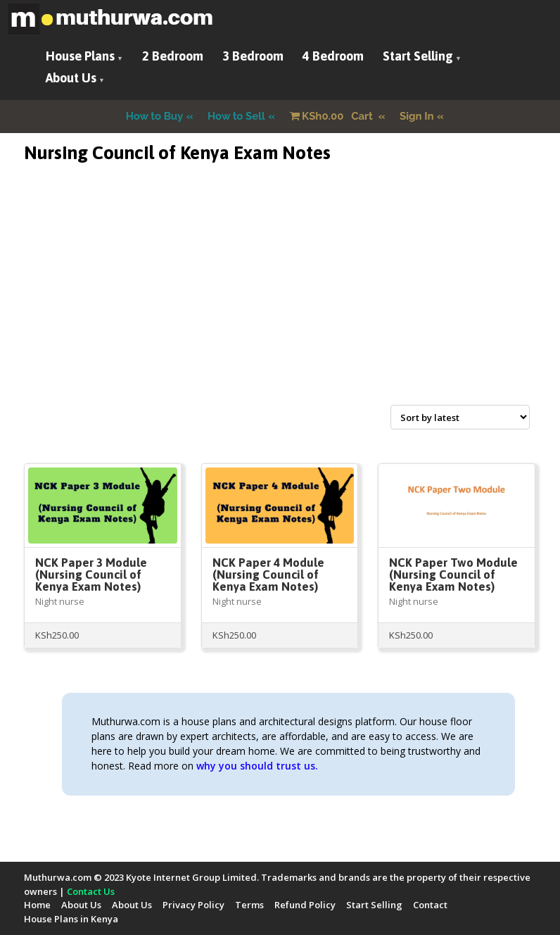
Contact (430, 905)
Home (37, 905)
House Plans (80, 56)
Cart (333, 116)
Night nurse (60, 601)
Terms (249, 905)
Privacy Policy (193, 905)
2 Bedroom (173, 56)
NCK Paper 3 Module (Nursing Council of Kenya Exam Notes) (91, 575)
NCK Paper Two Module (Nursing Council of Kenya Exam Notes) (453, 575)
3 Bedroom (253, 56)
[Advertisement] (280, 301)
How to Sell (236, 116)
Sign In (417, 116)
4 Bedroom (333, 56)
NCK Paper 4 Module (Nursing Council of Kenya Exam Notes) (268, 575)
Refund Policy (305, 905)
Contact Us (91, 891)
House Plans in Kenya (71, 919)
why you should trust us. (257, 766)
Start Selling (418, 56)
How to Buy (155, 116)
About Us (71, 78)
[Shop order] (460, 417)
